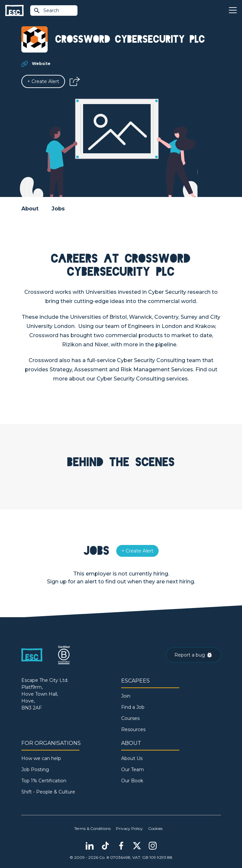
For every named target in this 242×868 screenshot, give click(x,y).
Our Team (132, 770)
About (30, 209)
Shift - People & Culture (48, 792)
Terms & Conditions (92, 828)
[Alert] (43, 81)
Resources (133, 729)
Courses (130, 718)
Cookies (155, 828)
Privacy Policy (129, 828)
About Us (132, 758)
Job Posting (35, 770)
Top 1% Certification (44, 781)
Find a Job (133, 707)
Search (46, 11)
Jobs (58, 209)
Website (41, 64)
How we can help (41, 758)
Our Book (132, 781)
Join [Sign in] (126, 696)
